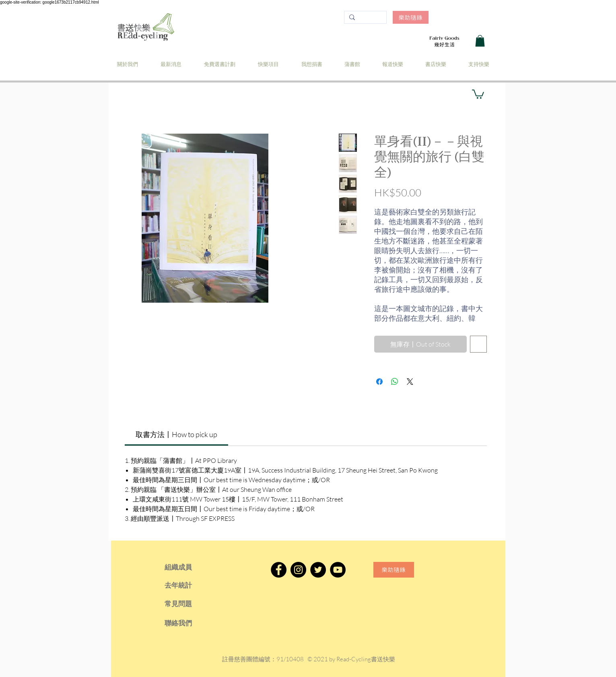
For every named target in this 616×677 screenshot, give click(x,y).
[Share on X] (410, 382)
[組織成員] (189, 567)
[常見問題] (189, 604)
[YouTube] (338, 570)
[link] (176, 434)
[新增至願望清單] (478, 344)
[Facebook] (279, 570)
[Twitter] (318, 570)
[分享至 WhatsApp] (395, 382)
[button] (480, 41)
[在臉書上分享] (379, 382)
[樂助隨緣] (411, 17)
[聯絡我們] (189, 623)
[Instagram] (298, 570)
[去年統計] (189, 585)
